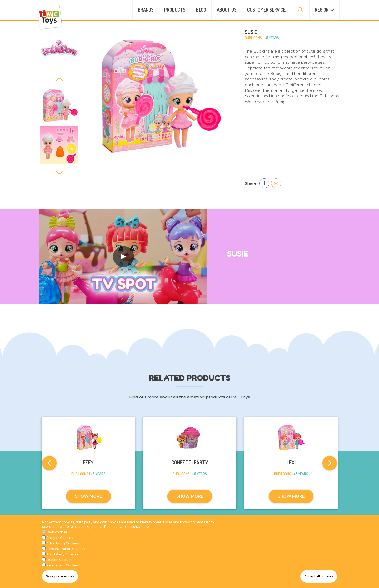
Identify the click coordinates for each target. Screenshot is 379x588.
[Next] (59, 172)
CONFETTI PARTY (190, 462)
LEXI (291, 462)
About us (227, 10)
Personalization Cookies (66, 549)
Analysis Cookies (60, 538)
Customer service (266, 10)
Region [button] (322, 10)
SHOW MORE (88, 496)
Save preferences (60, 576)
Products (175, 10)
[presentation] (300, 10)
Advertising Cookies (63, 543)
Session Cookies (59, 560)
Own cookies (57, 532)
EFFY (88, 462)
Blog (201, 10)
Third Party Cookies (62, 554)
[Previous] (59, 79)
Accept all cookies (319, 576)
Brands (146, 10)
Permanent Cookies (63, 565)
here (145, 527)
